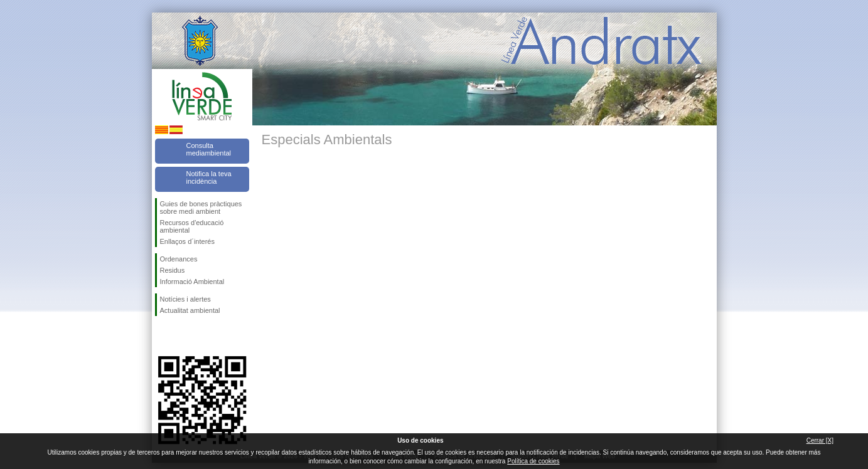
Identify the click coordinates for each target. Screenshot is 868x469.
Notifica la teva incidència (209, 177)
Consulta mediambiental (209, 149)
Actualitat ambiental (190, 310)
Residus (173, 270)
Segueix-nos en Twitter (183, 336)
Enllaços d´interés (187, 241)
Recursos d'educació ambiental (192, 226)
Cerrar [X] (820, 440)
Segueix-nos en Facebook (163, 336)
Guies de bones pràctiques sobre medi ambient (201, 208)
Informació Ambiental (192, 282)
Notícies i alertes (185, 299)
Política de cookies (533, 461)
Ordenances (179, 259)
